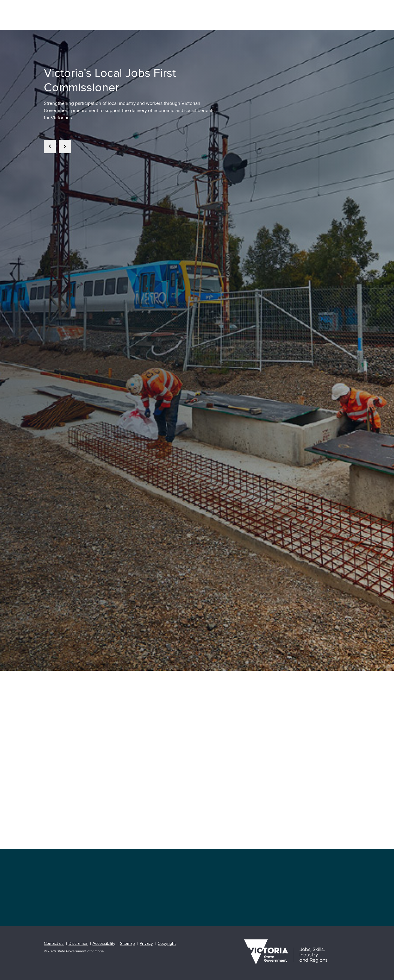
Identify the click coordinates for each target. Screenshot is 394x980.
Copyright (167, 943)
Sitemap (127, 943)
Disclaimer (78, 943)
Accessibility (104, 943)
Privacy (146, 943)
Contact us (54, 943)
